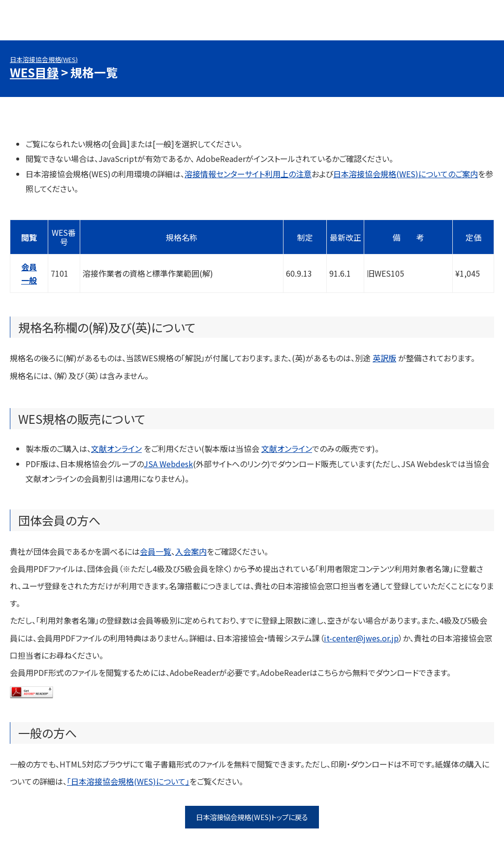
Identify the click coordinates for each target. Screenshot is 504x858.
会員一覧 (156, 551)
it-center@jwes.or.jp (361, 638)
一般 (29, 280)
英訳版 (384, 358)
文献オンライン (116, 448)
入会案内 (191, 551)
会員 (29, 267)
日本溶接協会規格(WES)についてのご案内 (406, 174)
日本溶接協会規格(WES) (44, 59)
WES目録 (34, 72)
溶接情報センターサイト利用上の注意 (248, 174)
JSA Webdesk (168, 464)
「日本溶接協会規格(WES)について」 (128, 781)
